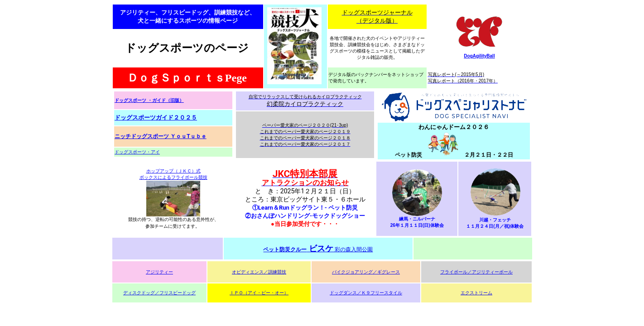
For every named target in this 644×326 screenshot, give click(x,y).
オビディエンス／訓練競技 (259, 272)
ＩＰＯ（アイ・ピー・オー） (259, 293)
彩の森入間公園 (318, 249)
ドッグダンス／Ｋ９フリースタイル (366, 293)
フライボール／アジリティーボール (476, 272)
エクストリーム (476, 293)
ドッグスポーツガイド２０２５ (156, 117)
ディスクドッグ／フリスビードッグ (159, 293)
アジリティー (159, 272)
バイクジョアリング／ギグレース (366, 272)
